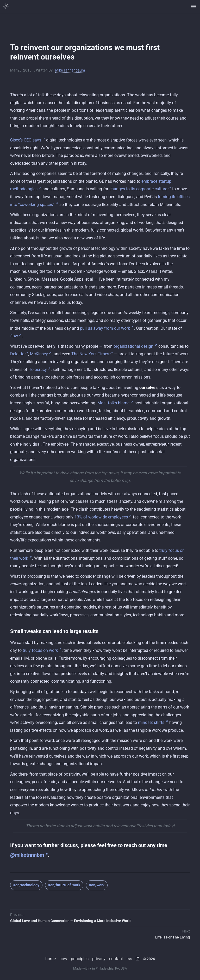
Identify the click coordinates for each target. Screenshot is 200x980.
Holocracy (38, 370)
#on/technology (26, 885)
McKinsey (39, 354)
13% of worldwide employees (101, 517)
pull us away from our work (105, 328)
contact (116, 959)
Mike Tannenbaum (70, 70)
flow (14, 336)
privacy (99, 959)
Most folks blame (113, 403)
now (63, 959)
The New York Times (90, 354)
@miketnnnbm (27, 855)
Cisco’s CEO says (26, 140)
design (147, 346)
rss (129, 959)
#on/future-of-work (64, 885)
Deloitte (17, 354)
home (51, 959)
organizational (127, 346)
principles (80, 959)
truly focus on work (40, 650)
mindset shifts (151, 722)
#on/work (97, 885)
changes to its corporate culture (138, 189)
